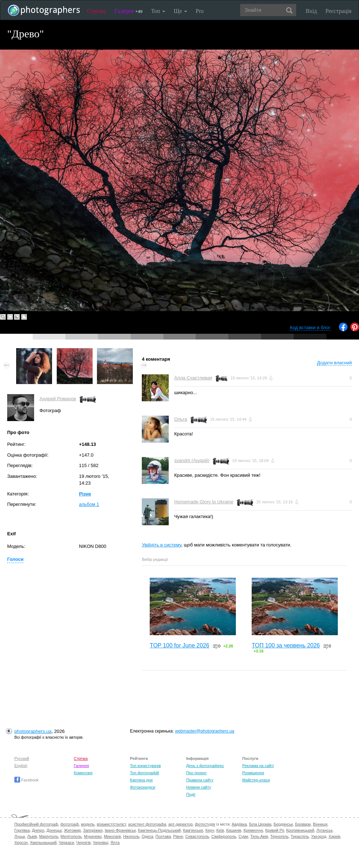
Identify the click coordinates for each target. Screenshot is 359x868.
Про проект (196, 773)
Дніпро (38, 830)
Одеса (147, 836)
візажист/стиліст (111, 824)
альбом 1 (89, 504)
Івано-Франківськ (120, 830)
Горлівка (22, 830)
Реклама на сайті (258, 766)
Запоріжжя (93, 830)
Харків (334, 836)
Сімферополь (224, 836)
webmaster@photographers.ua (205, 731)
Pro (200, 11)
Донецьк (54, 830)
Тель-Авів (259, 836)
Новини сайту (199, 787)
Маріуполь (49, 836)
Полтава (163, 836)
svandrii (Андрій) (192, 460)
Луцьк (20, 836)
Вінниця (320, 824)
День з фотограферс (205, 766)
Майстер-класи (256, 780)
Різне (85, 494)
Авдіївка (239, 824)
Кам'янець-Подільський (159, 830)
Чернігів (83, 842)
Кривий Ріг (275, 830)
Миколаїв (112, 836)
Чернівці (101, 842)
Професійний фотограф (36, 824)
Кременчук (253, 830)
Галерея (129, 11)
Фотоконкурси (143, 787)
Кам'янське (193, 830)
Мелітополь (71, 836)
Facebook (26, 780)
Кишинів (234, 830)
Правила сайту (200, 780)
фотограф (69, 824)
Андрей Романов (58, 399)
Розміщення (253, 773)
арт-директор (181, 824)
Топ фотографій (144, 773)
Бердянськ (283, 824)
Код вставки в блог (310, 327)
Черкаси (66, 842)
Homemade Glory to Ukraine (204, 502)
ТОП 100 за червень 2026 (286, 645)
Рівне (178, 836)
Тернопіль (279, 836)
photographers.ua (33, 731)
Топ (158, 11)
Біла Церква (260, 824)
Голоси (15, 559)
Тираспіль (300, 836)
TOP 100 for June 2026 (179, 645)
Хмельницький (43, 842)
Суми (243, 836)
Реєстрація (339, 11)
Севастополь (197, 836)
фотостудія (205, 824)
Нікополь (131, 836)
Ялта (115, 842)
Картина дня (141, 780)
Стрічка (96, 11)
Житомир (72, 830)
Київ (220, 830)
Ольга (181, 419)
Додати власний (334, 363)
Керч (210, 830)
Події (191, 794)
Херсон (21, 842)
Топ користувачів (145, 766)
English (21, 766)
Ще (180, 11)
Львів (32, 836)
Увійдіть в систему (162, 545)
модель (88, 824)
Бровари (303, 824)
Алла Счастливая (193, 378)
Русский (22, 758)
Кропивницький (300, 830)
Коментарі (83, 773)
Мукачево (93, 836)
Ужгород (319, 836)
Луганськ (324, 830)
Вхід (311, 11)
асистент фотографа (147, 824)
